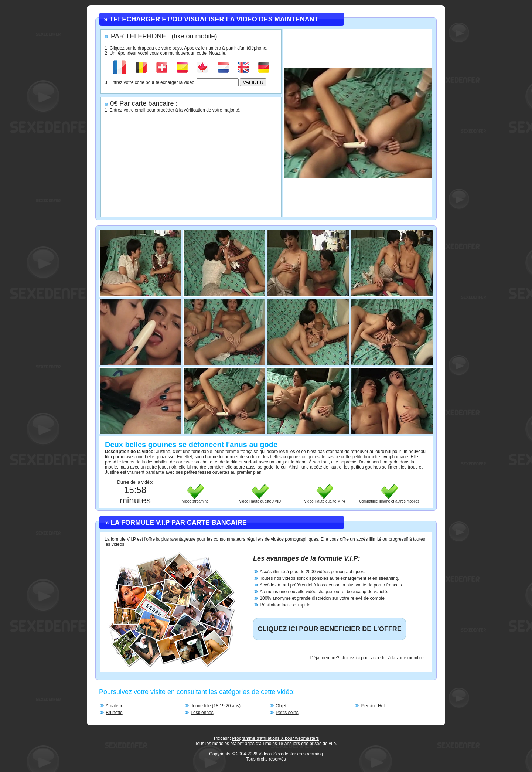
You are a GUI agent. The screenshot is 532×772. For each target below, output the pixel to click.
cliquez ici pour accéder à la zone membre (382, 658)
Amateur (114, 706)
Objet (281, 706)
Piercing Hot (373, 706)
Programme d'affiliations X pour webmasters (275, 738)
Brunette (114, 713)
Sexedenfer (285, 754)
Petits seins (287, 713)
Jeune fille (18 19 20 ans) (216, 706)
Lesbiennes (202, 713)
